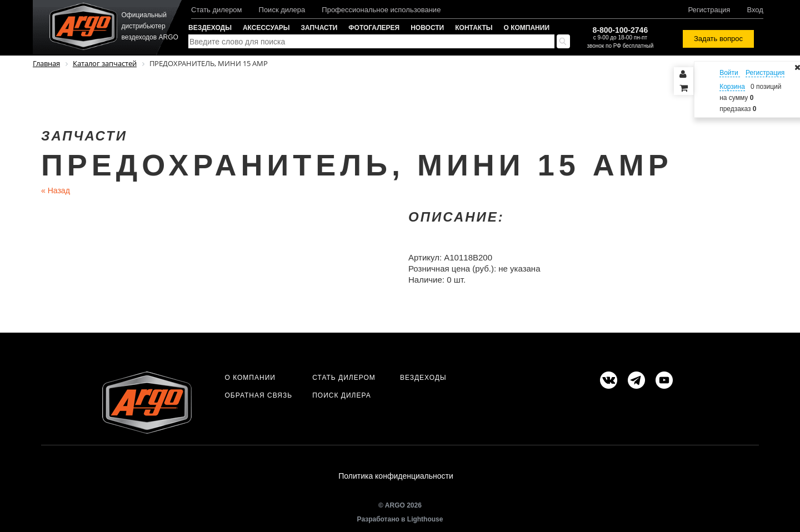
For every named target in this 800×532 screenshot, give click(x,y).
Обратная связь (258, 395)
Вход (755, 10)
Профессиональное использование (381, 10)
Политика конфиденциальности (396, 476)
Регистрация (709, 10)
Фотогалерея (374, 28)
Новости (427, 28)
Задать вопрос (718, 39)
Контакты (474, 28)
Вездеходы (210, 28)
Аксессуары (266, 28)
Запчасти (319, 28)
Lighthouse (425, 519)
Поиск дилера (282, 10)
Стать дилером (217, 10)
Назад (56, 190)
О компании (527, 28)
